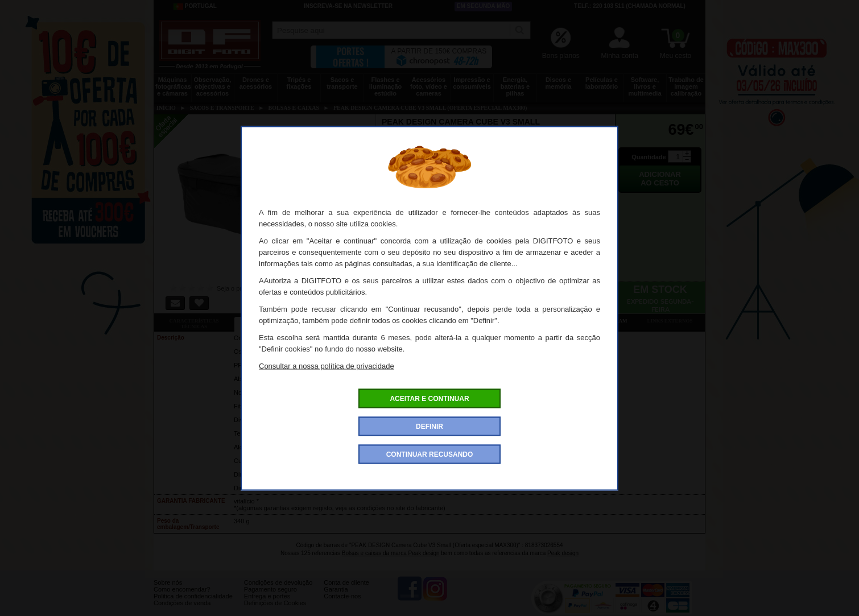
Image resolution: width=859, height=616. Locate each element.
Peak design (563, 553)
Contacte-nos (342, 605)
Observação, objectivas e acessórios (212, 86)
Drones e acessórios (256, 83)
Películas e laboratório (602, 83)
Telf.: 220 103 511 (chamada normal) (630, 6)
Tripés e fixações (299, 83)
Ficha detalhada (274, 321)
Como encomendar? (182, 598)
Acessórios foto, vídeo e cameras (429, 86)
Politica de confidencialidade (193, 605)
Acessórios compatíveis (434, 321)
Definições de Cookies (275, 611)
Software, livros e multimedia (645, 86)
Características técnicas (194, 324)
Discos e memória (559, 83)
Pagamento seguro (270, 598)
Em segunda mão (484, 6)
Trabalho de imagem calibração (686, 86)
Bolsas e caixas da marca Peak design (391, 553)
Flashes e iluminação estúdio (385, 86)
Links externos (670, 321)
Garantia (336, 598)
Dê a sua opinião (515, 321)
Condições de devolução (278, 591)
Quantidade (649, 157)
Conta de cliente (346, 591)
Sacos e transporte (342, 83)
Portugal (195, 6)
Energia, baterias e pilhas (515, 86)
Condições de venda (182, 611)
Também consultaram (595, 321)
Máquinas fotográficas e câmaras (173, 86)
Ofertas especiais (354, 321)
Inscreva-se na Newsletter (348, 6)
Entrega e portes (267, 605)
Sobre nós (168, 591)
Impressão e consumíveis (472, 83)
